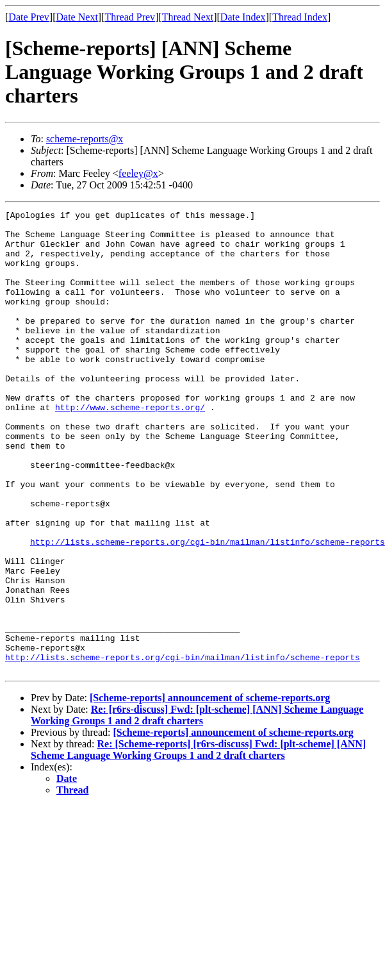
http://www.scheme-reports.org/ (130, 447)
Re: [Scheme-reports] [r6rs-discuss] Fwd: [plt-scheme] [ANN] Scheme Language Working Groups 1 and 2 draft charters (198, 842)
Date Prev (29, 17)
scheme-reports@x (85, 139)
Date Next (77, 17)
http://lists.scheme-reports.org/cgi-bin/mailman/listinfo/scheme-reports (208, 609)
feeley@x (138, 173)
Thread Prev (130, 17)
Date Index (243, 17)
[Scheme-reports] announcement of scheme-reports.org (210, 790)
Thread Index (300, 17)
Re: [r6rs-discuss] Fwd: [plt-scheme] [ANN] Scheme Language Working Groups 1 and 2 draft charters (197, 807)
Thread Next (188, 17)
